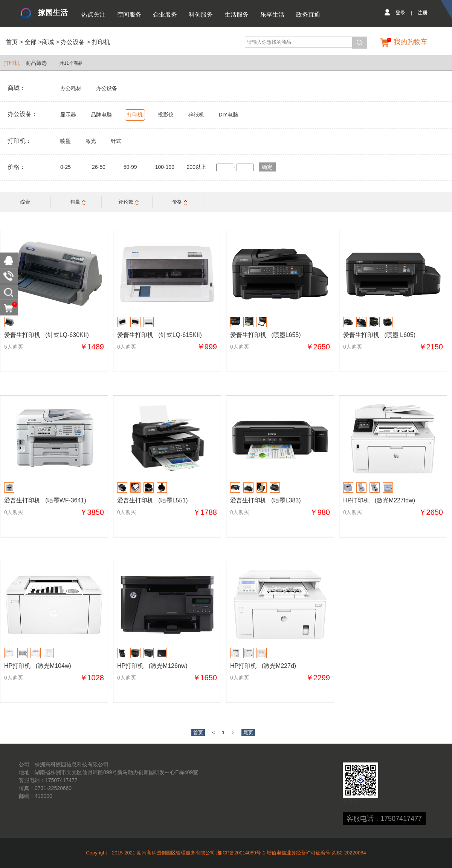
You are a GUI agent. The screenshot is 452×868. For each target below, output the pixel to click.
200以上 (196, 167)
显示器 (68, 115)
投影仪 (166, 115)
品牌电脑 (101, 115)
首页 (12, 42)
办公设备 (73, 42)
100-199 (165, 167)
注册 (423, 13)
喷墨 (66, 141)
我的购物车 (411, 42)
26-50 (99, 167)
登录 (400, 13)
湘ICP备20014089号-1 (241, 853)
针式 (116, 141)
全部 (30, 42)
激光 (91, 141)
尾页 (248, 733)
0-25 (66, 167)
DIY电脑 (228, 115)
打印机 (101, 42)
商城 (48, 42)
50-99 (130, 167)
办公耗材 (71, 88)
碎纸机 (196, 115)
